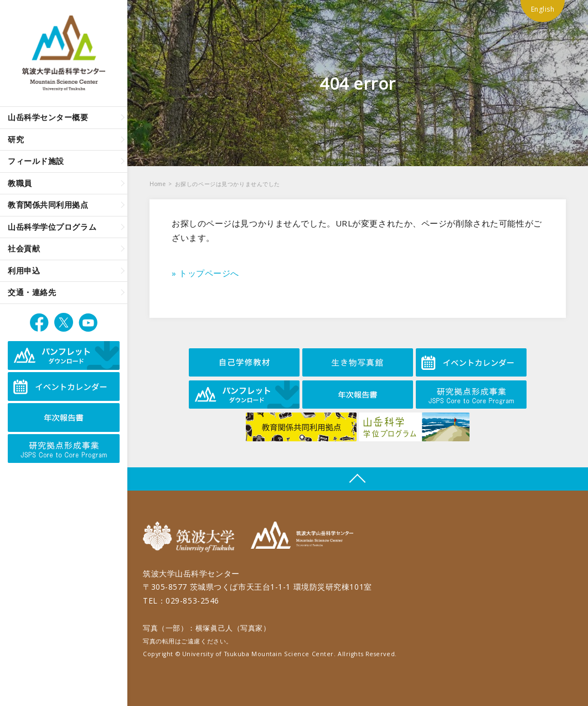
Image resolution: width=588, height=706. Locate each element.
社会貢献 (24, 248)
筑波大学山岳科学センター (302, 537)
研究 (16, 139)
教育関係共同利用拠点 (48, 205)
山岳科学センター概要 (48, 117)
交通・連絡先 (32, 292)
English (543, 9)
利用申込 (24, 270)
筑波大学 (191, 537)
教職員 (20, 183)
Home (158, 184)
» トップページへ (205, 273)
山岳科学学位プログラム (52, 227)
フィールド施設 (36, 161)
